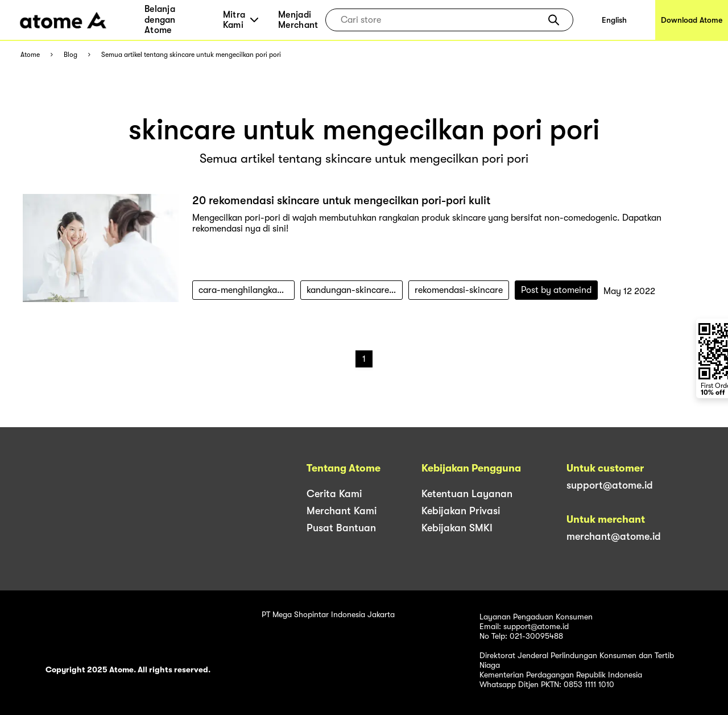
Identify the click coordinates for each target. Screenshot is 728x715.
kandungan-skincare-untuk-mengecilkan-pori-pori (355, 290)
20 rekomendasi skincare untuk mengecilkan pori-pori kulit (341, 201)
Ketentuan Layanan (467, 494)
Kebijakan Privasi (461, 511)
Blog (71, 55)
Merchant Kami (342, 511)
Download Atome (692, 20)
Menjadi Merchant (298, 20)
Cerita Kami (334, 494)
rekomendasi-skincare (459, 290)
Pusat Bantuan (341, 528)
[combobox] (441, 20)
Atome (30, 55)
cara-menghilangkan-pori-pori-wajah (247, 290)
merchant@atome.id (614, 536)
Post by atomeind (556, 290)
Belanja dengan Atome (160, 20)
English (614, 20)
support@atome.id (610, 485)
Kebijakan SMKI (457, 528)
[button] (554, 20)
